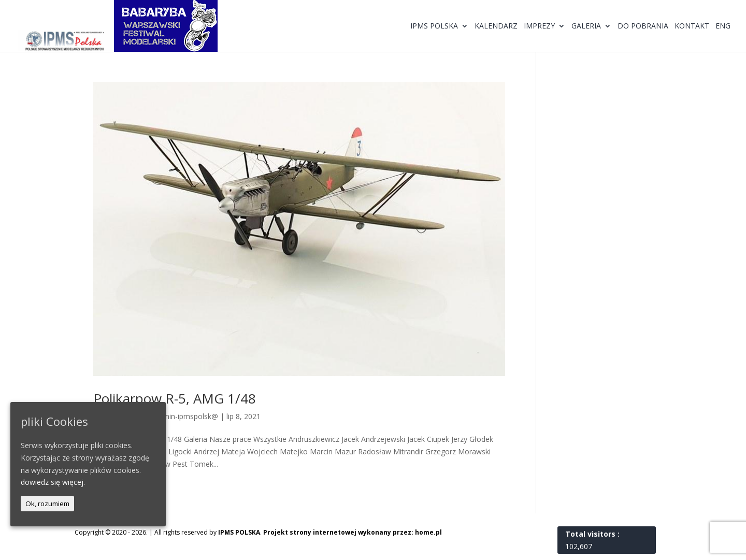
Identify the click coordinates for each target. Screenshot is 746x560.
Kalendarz (496, 26)
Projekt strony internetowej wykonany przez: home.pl (353, 532)
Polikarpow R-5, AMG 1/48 (175, 398)
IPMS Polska (434, 26)
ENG (723, 26)
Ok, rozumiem (47, 504)
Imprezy (539, 26)
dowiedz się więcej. (53, 482)
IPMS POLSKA (239, 532)
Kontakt (692, 26)
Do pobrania (643, 26)
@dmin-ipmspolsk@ (185, 416)
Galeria (586, 26)
